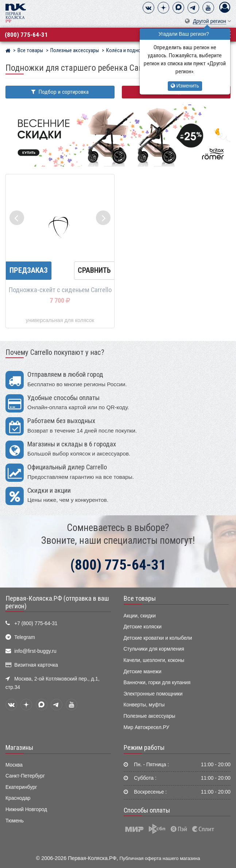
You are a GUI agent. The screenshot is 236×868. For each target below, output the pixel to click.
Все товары (140, 598)
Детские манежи (143, 672)
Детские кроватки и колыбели (158, 638)
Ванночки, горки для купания (157, 683)
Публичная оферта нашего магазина (160, 858)
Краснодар (18, 798)
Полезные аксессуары (150, 716)
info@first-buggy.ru (35, 651)
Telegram (25, 637)
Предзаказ (29, 270)
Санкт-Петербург (25, 776)
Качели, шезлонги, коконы (154, 660)
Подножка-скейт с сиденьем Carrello (60, 290)
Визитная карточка (36, 665)
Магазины (19, 748)
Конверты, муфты (144, 705)
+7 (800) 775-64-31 (36, 623)
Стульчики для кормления (154, 649)
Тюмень (15, 821)
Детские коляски (143, 627)
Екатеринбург (21, 787)
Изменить (185, 86)
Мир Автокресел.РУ (147, 727)
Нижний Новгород (26, 809)
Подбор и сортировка (60, 92)
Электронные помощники (153, 694)
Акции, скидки (140, 616)
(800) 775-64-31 (26, 35)
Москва (14, 765)
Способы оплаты (147, 810)
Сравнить (94, 270)
